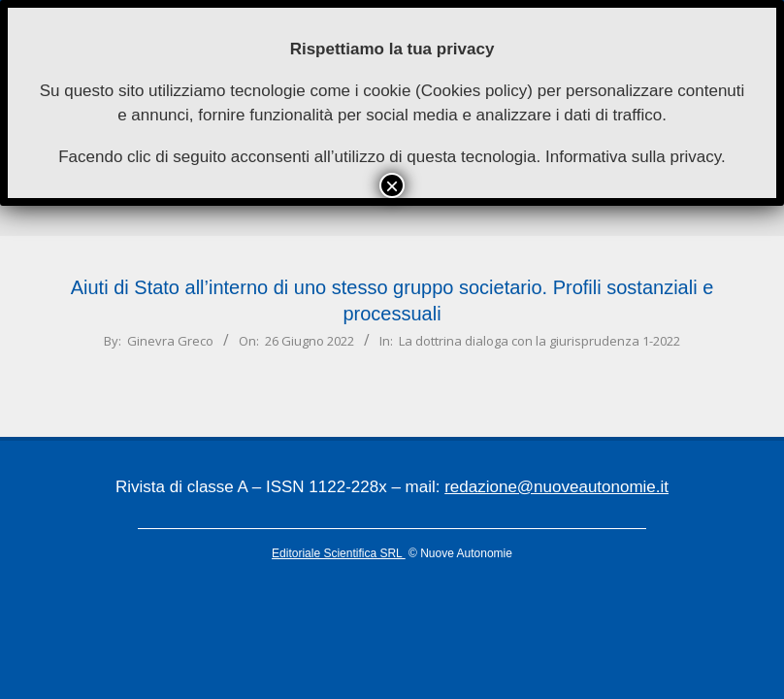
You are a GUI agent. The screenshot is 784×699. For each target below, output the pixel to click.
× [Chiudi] (392, 185)
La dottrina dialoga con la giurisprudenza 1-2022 (539, 341)
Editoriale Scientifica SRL (339, 553)
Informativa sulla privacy (633, 157)
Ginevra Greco (170, 341)
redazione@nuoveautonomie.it (556, 487)
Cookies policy (474, 91)
